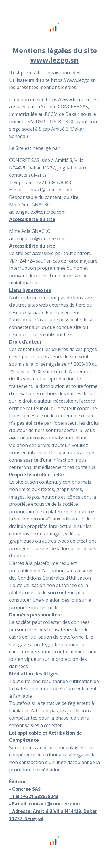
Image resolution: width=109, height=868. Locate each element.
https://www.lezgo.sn (73, 80)
